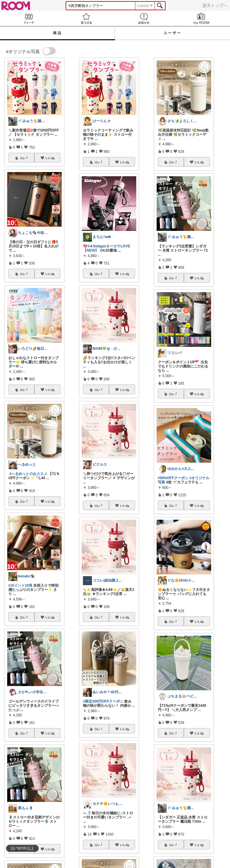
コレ (24, 158)
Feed (29, 18)
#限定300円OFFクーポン (103, 701)
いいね (50, 158)
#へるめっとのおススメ (28, 474)
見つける (86, 18)
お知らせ (144, 18)
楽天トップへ (215, 5)
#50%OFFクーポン (173, 478)
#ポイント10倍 (20, 585)
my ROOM (201, 18)
